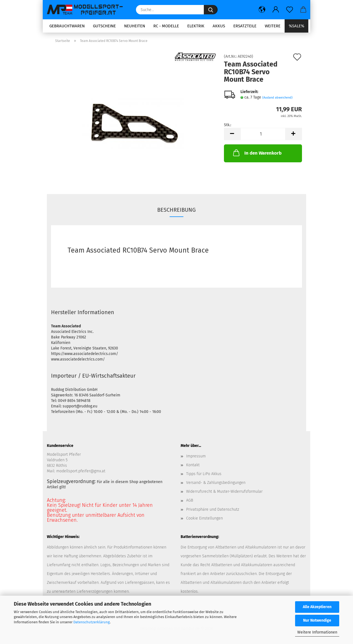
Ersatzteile (245, 26)
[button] (262, 10)
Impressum (196, 456)
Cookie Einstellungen (204, 518)
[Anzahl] (263, 134)
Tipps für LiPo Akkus (204, 474)
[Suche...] (211, 10)
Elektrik (196, 26)
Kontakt (193, 465)
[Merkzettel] (290, 10)
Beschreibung (176, 210)
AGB (190, 500)
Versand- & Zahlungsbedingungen (216, 483)
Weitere (273, 26)
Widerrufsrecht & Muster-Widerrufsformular (224, 491)
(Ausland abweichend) (277, 98)
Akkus (219, 26)
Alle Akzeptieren (317, 607)
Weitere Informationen (317, 632)
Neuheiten (135, 26)
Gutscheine (104, 26)
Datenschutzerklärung (92, 622)
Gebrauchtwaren (67, 26)
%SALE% (296, 26)
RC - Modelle (166, 26)
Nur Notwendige (317, 620)
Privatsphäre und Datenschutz (213, 509)
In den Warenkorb (257, 153)
